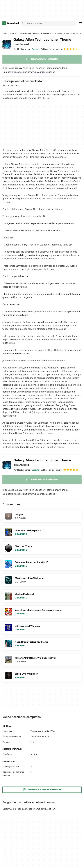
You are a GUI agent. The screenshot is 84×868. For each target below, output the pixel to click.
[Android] (13, 34)
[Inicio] (5, 34)
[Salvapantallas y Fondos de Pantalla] (34, 34)
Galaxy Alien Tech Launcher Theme (42, 42)
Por (22, 49)
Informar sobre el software (42, 790)
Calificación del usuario (60, 49)
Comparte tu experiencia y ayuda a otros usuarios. (29, 72)
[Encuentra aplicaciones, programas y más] (49, 23)
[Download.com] (11, 23)
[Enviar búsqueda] (24, 23)
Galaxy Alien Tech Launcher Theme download (27, 809)
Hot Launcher (12, 85)
